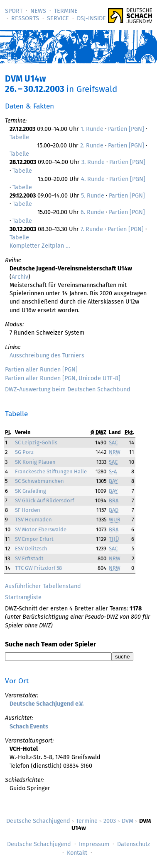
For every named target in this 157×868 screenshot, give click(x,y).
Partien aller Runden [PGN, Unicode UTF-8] (63, 378)
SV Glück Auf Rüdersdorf (44, 500)
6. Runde (92, 212)
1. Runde (92, 129)
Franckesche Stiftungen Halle (51, 471)
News (38, 11)
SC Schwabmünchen (39, 481)
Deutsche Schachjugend (38, 821)
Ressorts (25, 18)
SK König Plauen (35, 462)
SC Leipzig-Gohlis (36, 442)
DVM (128, 821)
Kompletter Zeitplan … (40, 246)
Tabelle (19, 137)
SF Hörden (28, 510)
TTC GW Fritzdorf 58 (38, 568)
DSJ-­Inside (91, 18)
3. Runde (93, 162)
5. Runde (93, 196)
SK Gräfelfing (31, 491)
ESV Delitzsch (31, 549)
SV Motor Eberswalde (41, 529)
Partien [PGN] (126, 129)
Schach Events (29, 727)
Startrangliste (23, 597)
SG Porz (24, 452)
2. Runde (92, 146)
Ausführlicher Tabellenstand (43, 586)
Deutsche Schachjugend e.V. (47, 704)
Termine (66, 11)
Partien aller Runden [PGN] (41, 370)
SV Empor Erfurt (34, 539)
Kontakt (77, 853)
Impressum (94, 844)
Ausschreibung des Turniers (47, 356)
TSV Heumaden (33, 520)
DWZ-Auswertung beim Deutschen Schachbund (68, 389)
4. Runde (93, 179)
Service (58, 18)
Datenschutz (134, 844)
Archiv (20, 277)
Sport (14, 11)
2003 (110, 821)
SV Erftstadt (29, 558)
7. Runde (92, 229)
